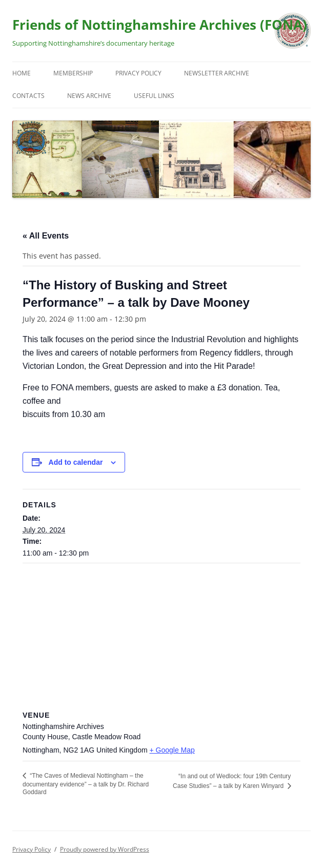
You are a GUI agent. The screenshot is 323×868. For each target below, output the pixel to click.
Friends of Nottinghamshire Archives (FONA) (160, 25)
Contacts (28, 96)
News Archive (89, 96)
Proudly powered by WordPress (105, 849)
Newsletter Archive (217, 73)
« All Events (46, 236)
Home (22, 73)
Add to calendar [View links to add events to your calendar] (76, 462)
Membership (73, 73)
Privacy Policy (138, 73)
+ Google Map (172, 750)
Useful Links (154, 96)
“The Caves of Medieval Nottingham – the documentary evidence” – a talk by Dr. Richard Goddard (86, 784)
